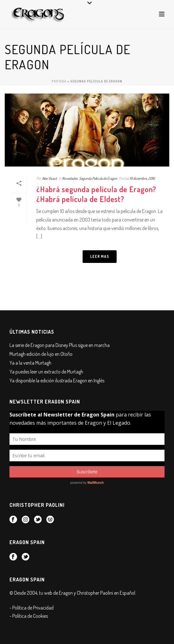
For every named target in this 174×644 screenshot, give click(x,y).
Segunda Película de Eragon (98, 178)
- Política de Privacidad (32, 608)
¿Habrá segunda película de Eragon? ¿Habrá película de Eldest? (96, 194)
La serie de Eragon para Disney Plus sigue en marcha (60, 345)
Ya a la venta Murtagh (30, 363)
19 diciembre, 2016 (142, 178)
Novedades (70, 178)
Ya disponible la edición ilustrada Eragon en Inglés (57, 380)
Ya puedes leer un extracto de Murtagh (46, 372)
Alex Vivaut (49, 178)
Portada (59, 81)
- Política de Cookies (29, 616)
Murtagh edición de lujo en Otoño (41, 354)
